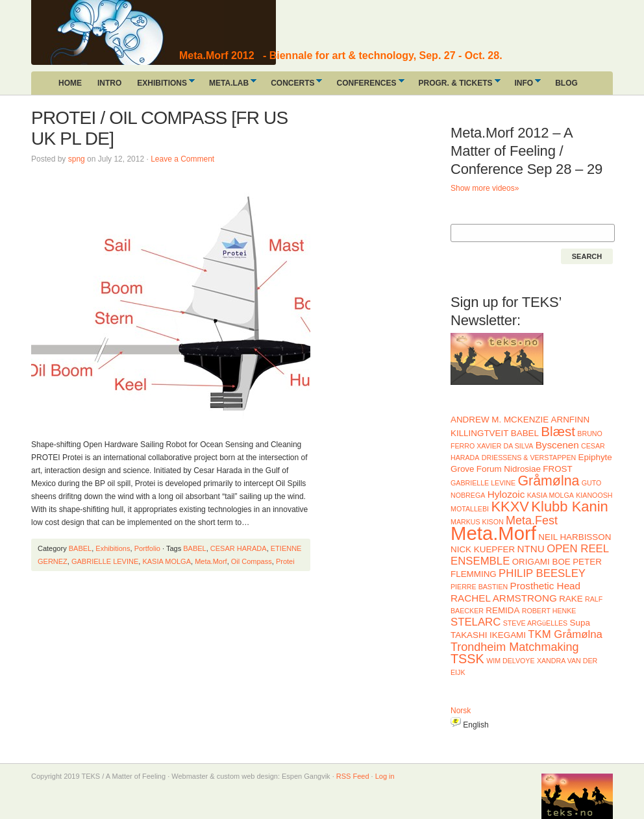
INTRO (109, 83)
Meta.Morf (211, 561)
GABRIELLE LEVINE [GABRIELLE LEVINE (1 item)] (483, 483)
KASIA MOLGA (167, 561)
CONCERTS (292, 85)
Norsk (461, 711)
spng (77, 159)
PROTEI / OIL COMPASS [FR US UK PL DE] (159, 128)
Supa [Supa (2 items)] (580, 623)
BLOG (566, 83)
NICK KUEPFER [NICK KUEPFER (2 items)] (483, 549)
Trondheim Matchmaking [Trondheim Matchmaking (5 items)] (514, 647)
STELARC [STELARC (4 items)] (476, 622)
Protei (285, 561)
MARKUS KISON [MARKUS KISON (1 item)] (477, 522)
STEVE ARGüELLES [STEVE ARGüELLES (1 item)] (536, 623)
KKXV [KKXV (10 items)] (510, 507)
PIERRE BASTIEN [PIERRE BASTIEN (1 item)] (479, 587)
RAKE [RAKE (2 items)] (571, 599)
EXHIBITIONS (162, 85)
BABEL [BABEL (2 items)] (525, 433)
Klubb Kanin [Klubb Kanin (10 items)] (569, 507)
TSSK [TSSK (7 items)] (467, 659)
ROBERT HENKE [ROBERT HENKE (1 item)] (549, 611)
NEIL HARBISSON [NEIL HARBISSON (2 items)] (575, 537)
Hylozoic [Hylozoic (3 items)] (506, 494)
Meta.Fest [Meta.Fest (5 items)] (532, 520)
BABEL (80, 548)
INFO (524, 85)
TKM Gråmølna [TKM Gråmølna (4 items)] (565, 634)
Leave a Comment (182, 159)
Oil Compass (252, 561)
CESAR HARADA (239, 548)
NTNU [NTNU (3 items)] (530, 549)
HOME (70, 83)
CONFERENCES (366, 85)
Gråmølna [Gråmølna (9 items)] (548, 481)
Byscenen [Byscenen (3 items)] (557, 445)
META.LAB (229, 85)
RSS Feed (353, 776)
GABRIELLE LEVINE (105, 561)
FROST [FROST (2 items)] (557, 469)
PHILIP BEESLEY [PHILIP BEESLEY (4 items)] (542, 573)
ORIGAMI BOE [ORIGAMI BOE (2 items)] (541, 562)
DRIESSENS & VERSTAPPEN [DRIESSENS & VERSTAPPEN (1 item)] (529, 458)
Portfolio (147, 548)
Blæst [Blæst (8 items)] (558, 431)
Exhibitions (113, 548)
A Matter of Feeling (129, 32)
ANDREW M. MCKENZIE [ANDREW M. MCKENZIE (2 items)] (500, 420)
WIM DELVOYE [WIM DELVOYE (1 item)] (510, 661)
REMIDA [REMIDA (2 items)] (502, 610)
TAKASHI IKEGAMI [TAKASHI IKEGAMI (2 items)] (488, 635)
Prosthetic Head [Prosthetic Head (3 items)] (546, 586)
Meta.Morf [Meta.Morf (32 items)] (493, 533)
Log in (385, 776)
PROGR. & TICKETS (456, 85)
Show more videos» (485, 188)
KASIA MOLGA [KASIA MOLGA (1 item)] (551, 495)
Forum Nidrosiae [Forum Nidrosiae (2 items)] (509, 469)
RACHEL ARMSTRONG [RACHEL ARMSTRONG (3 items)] (504, 598)
